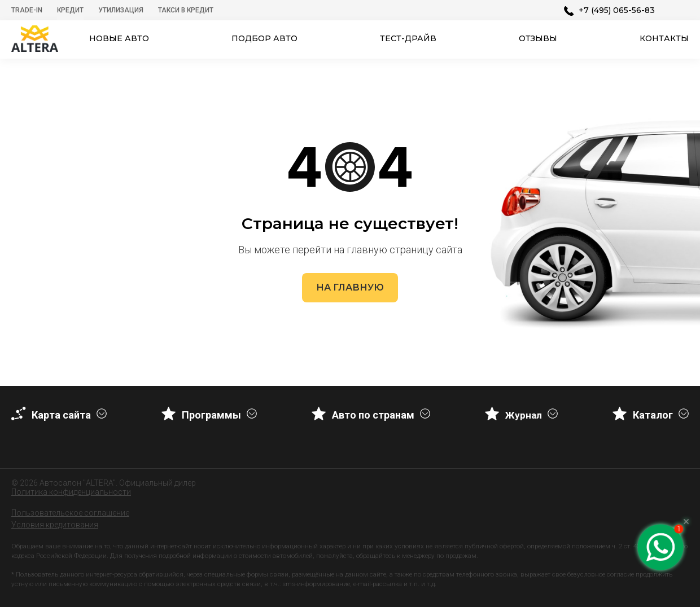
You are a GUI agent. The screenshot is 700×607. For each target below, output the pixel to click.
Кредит (70, 10)
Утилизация (121, 10)
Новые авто (119, 38)
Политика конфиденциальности (71, 492)
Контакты (664, 38)
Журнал (524, 415)
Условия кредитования (55, 525)
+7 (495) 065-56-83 (617, 10)
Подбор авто (264, 38)
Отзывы (538, 38)
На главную (350, 287)
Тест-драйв (408, 38)
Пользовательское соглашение (70, 513)
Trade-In (27, 10)
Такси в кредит (186, 10)
